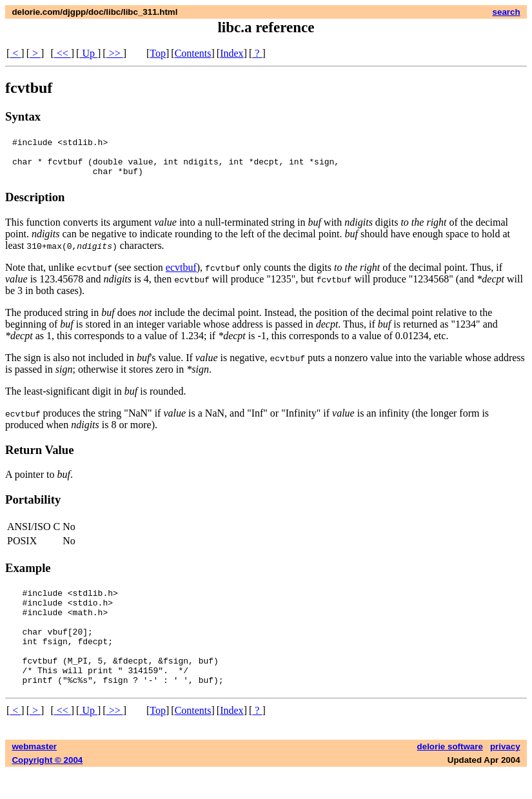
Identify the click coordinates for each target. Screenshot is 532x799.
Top (158, 53)
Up (88, 53)
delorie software (450, 774)
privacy (505, 774)
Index (232, 53)
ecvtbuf (181, 275)
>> (115, 53)
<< (63, 53)
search (507, 12)
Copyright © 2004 (47, 787)
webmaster (34, 774)
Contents (193, 53)
